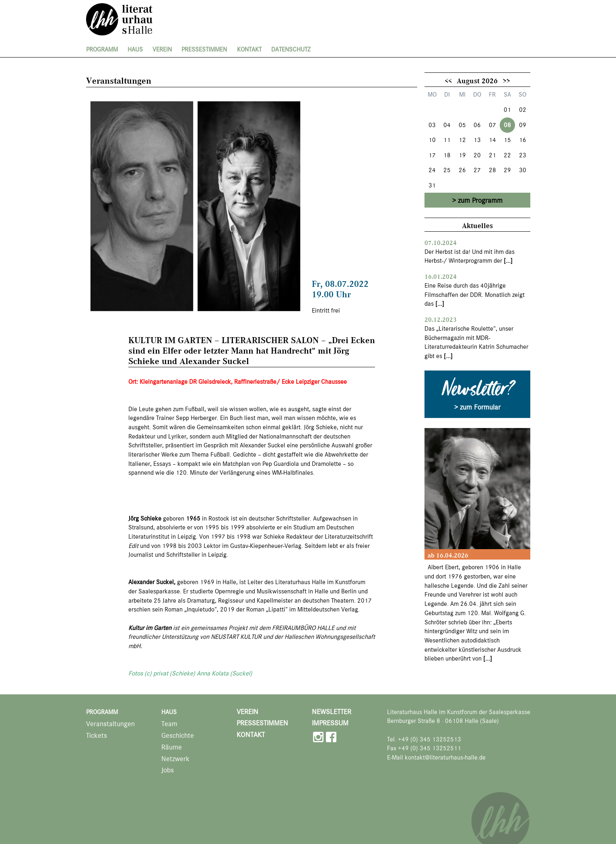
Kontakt (249, 49)
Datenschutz (291, 49)
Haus (135, 49)
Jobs (168, 770)
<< (448, 80)
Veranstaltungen (110, 724)
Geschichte (178, 736)
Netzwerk (175, 759)
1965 (193, 519)
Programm (102, 49)
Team (169, 724)
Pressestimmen (204, 49)
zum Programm (480, 200)
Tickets (97, 736)
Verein (162, 49)
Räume (172, 747)
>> (507, 80)
